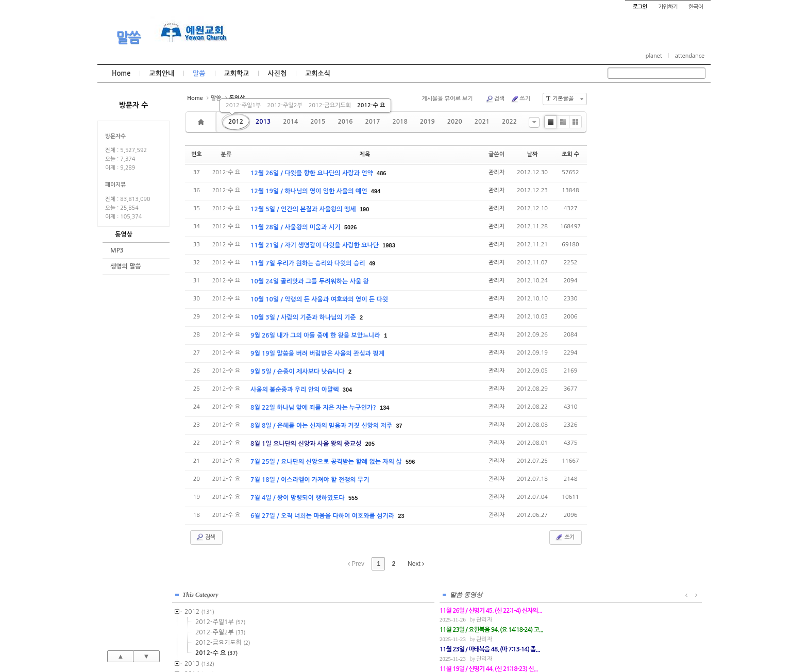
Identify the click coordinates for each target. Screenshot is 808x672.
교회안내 (162, 73)
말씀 (128, 38)
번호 (197, 154)
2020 (455, 122)
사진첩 (277, 73)
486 (381, 173)
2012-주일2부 (284, 105)
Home (121, 73)
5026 (350, 227)
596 (410, 462)
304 (347, 390)
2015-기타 (647, 244)
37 (399, 426)
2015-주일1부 (653, 203)
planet (654, 56)
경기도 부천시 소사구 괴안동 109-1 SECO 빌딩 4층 (422, 642)
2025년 (635, 347)
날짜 (533, 154)
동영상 (124, 234)
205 (370, 444)
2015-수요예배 (654, 223)
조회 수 (570, 154)
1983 (389, 245)
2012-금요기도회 (330, 105)
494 (376, 191)
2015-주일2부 (653, 213)
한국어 (696, 7)
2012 (236, 122)
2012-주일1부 (243, 105)
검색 (495, 99)
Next (416, 564)
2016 (345, 122)
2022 (509, 122)
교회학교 (237, 73)
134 (384, 408)
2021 (482, 122)
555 (353, 498)
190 (364, 209)
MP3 (117, 250)
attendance (690, 56)
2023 (632, 326)
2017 (372, 122)
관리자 (496, 172)
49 (372, 263)
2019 (427, 122)
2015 (318, 122)
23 (401, 516)
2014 (290, 122)
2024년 (635, 337)
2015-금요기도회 (656, 233)
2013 (263, 122)
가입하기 (668, 7)
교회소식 (318, 73)
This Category (633, 103)
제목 (365, 154)
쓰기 (520, 99)
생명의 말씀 (126, 266)
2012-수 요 (371, 105)
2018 (400, 122)
